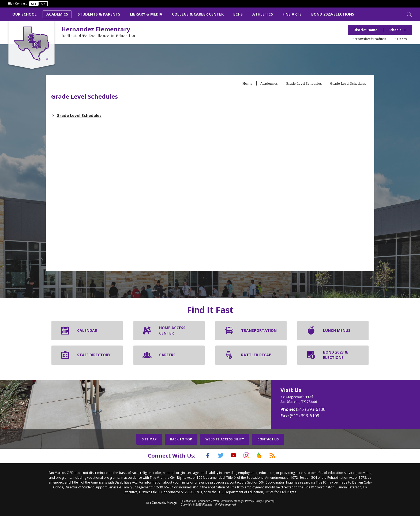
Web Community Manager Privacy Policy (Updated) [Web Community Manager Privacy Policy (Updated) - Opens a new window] (244, 501)
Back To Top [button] (181, 439)
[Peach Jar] (263, 455)
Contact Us (268, 439)
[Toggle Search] (409, 14)
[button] (39, 4)
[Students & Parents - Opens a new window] (99, 14)
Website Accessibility (225, 439)
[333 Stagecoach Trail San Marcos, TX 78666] (322, 399)
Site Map (149, 439)
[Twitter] (217, 455)
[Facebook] (201, 455)
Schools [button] (395, 30)
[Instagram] (248, 455)
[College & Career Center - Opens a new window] (198, 14)
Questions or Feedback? (195, 501)
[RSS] (279, 455)
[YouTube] (232, 455)
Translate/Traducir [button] (371, 39)
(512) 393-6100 (311, 409)
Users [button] (402, 39)
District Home (365, 30)
